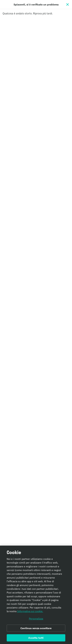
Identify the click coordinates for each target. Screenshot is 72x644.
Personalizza (36, 620)
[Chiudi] (68, 4)
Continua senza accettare (36, 629)
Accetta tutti (36, 639)
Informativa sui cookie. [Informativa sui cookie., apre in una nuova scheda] (30, 612)
